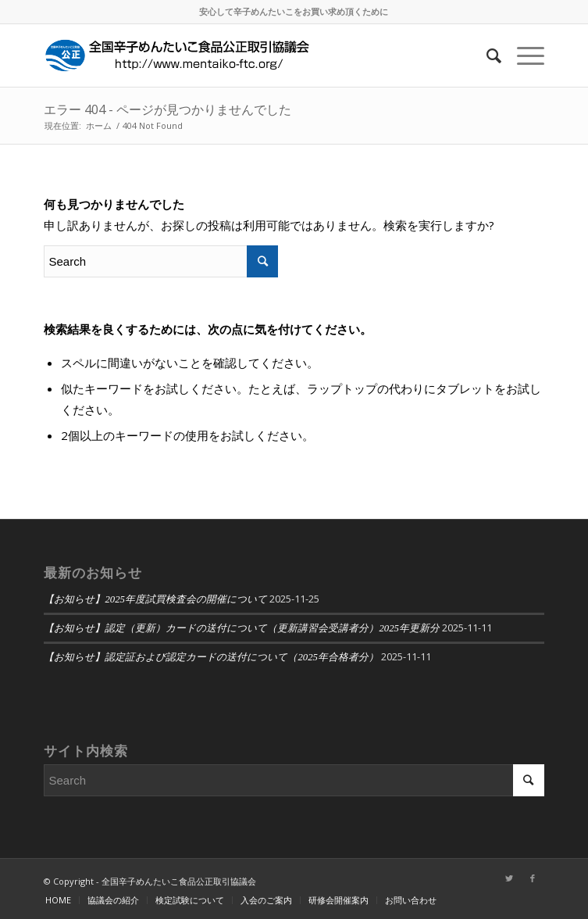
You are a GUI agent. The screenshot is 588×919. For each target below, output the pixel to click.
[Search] (486, 55)
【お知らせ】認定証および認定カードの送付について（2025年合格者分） (211, 657)
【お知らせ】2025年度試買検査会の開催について (155, 599)
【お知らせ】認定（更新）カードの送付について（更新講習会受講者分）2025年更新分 (242, 628)
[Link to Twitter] (509, 878)
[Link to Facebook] (533, 878)
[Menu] (523, 55)
